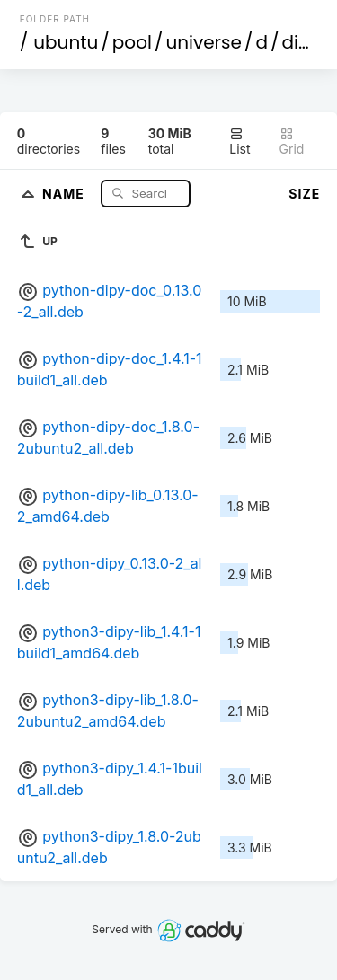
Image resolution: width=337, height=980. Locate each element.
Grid (292, 141)
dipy (301, 42)
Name (65, 193)
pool (132, 42)
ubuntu (66, 42)
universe (203, 42)
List (239, 141)
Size (304, 194)
